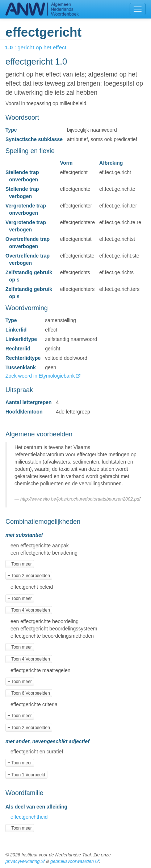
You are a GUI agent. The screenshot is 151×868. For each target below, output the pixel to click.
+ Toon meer (20, 564)
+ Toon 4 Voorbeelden (29, 610)
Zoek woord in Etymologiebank (41, 376)
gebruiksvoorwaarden (72, 861)
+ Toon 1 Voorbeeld (26, 775)
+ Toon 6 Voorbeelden (29, 693)
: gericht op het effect (41, 47)
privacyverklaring (22, 861)
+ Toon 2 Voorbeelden (29, 576)
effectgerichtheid (29, 817)
